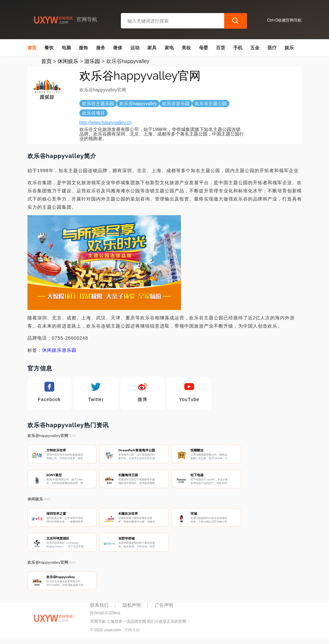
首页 (32, 48)
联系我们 (99, 609)
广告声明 (164, 609)
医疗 (272, 48)
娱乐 (289, 48)
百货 (221, 48)
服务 (101, 48)
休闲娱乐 (68, 61)
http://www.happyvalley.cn (106, 122)
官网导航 (132, 634)
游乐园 (92, 61)
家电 (169, 48)
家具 (152, 48)
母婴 (204, 48)
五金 (255, 48)
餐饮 (49, 48)
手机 (238, 48)
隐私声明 (132, 609)
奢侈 (118, 48)
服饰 (83, 48)
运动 (135, 48)
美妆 (186, 48)
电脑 (66, 48)
